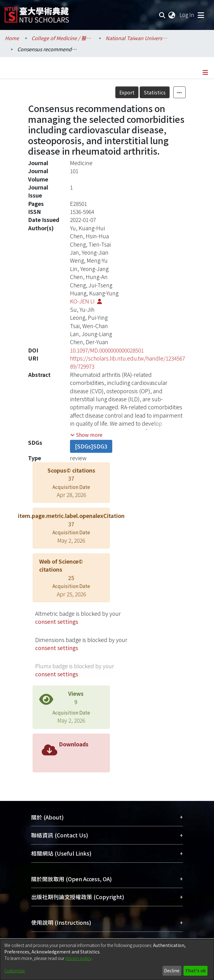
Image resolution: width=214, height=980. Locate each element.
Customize (15, 970)
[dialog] (107, 959)
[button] (86, 435)
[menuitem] (172, 15)
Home (12, 38)
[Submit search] (162, 15)
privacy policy (78, 958)
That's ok (195, 970)
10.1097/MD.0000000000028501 (107, 350)
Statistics (155, 92)
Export (127, 92)
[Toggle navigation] (201, 15)
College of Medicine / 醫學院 (62, 38)
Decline (172, 970)
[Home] (37, 13)
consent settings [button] (57, 621)
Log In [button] (187, 15)
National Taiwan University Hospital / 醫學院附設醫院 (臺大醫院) (136, 38)
